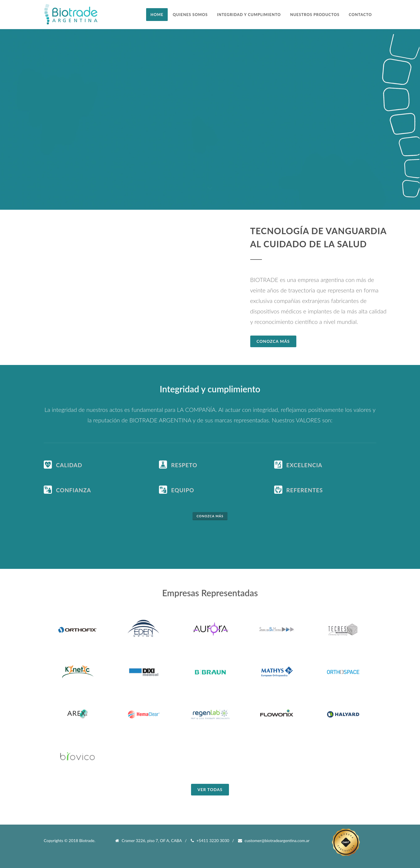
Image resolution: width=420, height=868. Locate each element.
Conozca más (210, 516)
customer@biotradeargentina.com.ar (274, 841)
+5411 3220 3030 (210, 841)
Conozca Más (273, 341)
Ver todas (210, 790)
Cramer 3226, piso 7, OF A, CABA (148, 841)
